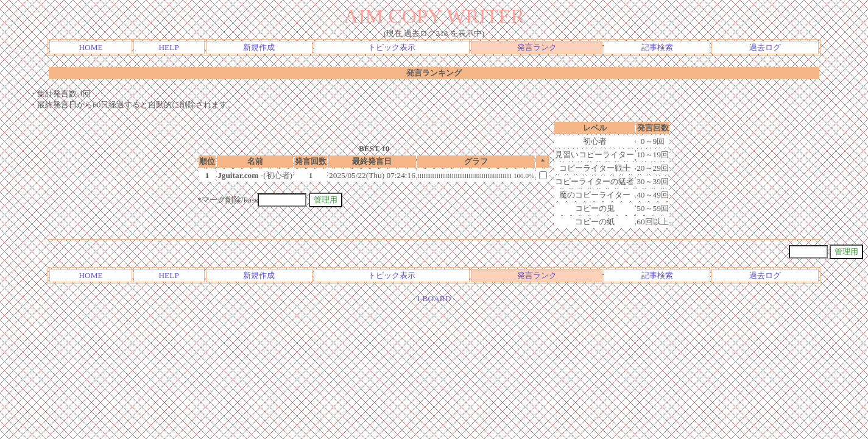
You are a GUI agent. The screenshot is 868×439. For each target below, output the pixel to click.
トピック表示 (392, 47)
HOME (90, 47)
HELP (168, 47)
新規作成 (259, 47)
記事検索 (657, 47)
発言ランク (537, 47)
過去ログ (765, 47)
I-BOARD (434, 298)
